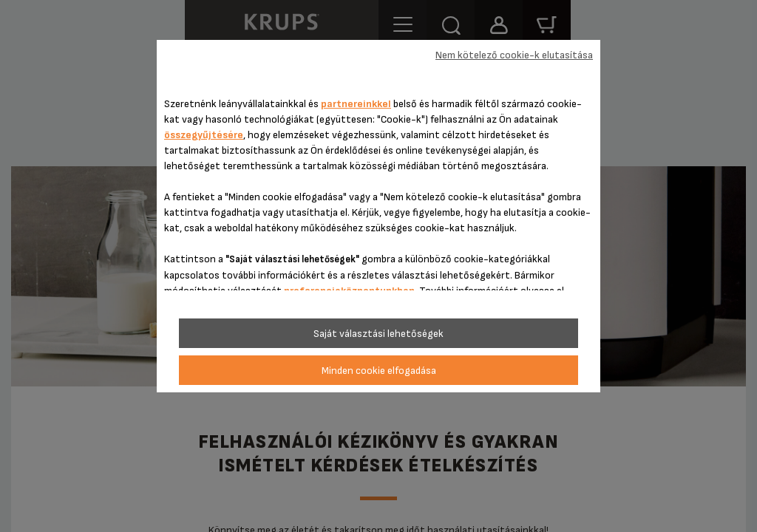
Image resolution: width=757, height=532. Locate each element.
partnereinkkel (356, 104)
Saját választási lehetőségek (378, 334)
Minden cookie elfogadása (379, 371)
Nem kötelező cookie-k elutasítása (514, 55)
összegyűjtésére (204, 135)
